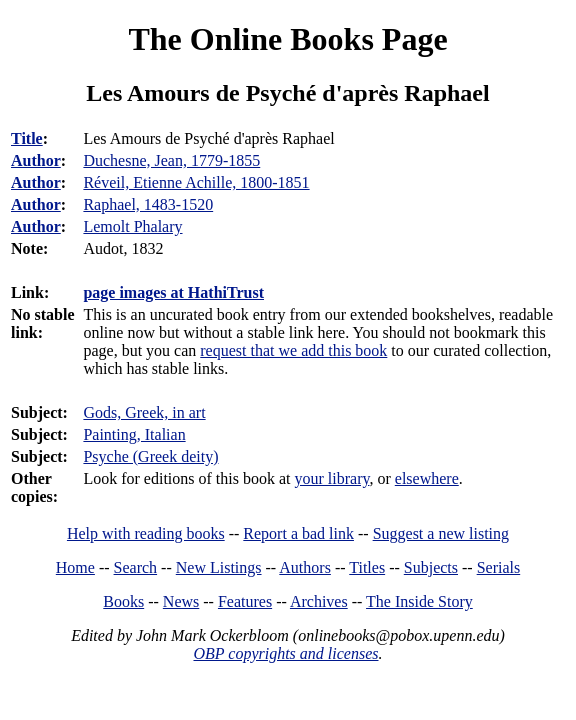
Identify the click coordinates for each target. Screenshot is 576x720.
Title (27, 138)
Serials (499, 567)
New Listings (219, 567)
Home (75, 567)
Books (123, 601)
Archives (319, 601)
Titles (367, 567)
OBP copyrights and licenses (285, 653)
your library (332, 478)
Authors (305, 567)
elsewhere (427, 478)
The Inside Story (419, 601)
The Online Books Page (287, 39)
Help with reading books (146, 533)
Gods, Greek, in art (144, 412)
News (181, 601)
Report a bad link (298, 533)
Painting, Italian (134, 434)
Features (245, 601)
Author (36, 160)
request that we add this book (293, 350)
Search (136, 567)
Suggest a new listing (441, 533)
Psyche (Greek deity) (150, 456)
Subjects (431, 567)
